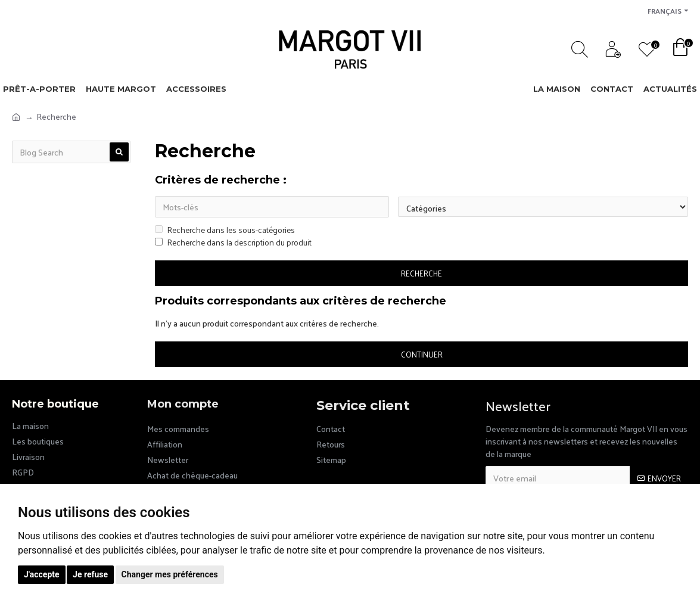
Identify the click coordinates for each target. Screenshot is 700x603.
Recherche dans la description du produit (233, 243)
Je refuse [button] (90, 574)
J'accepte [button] (42, 574)
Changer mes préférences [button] (170, 574)
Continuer (422, 355)
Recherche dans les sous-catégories (225, 231)
